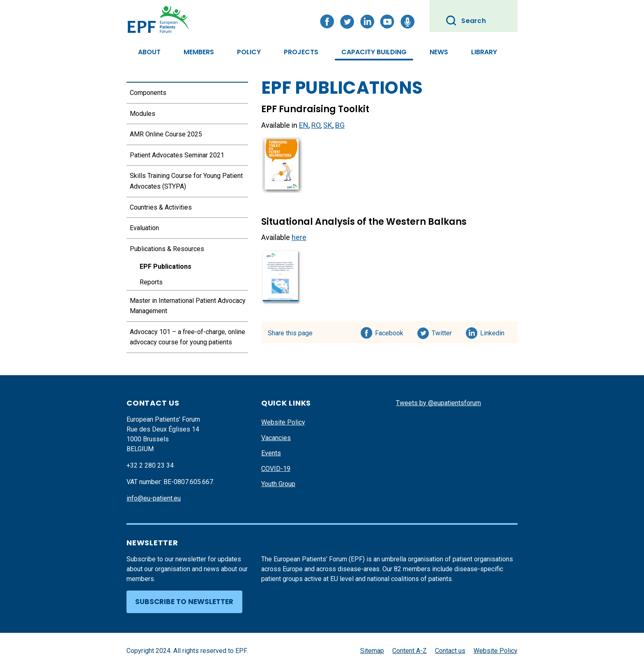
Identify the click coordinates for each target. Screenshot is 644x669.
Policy (249, 52)
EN (304, 125)
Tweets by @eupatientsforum (438, 403)
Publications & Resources (167, 249)
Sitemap (372, 651)
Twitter (444, 332)
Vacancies (276, 438)
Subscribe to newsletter (184, 602)
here (299, 237)
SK (328, 125)
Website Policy (283, 422)
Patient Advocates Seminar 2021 (177, 155)
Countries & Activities (161, 207)
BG (340, 125)
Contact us (450, 651)
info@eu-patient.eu (154, 498)
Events (271, 453)
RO (316, 125)
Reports (151, 282)
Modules (143, 114)
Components (148, 93)
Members (199, 52)
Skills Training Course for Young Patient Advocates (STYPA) (186, 181)
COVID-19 (276, 469)
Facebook (389, 332)
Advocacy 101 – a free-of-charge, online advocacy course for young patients (187, 337)
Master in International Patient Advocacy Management (188, 306)
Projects (301, 52)
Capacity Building (374, 52)
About (149, 52)
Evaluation (144, 228)
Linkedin (493, 332)
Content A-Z (409, 651)
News (439, 52)
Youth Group (278, 484)
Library (484, 52)
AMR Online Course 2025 (166, 134)
